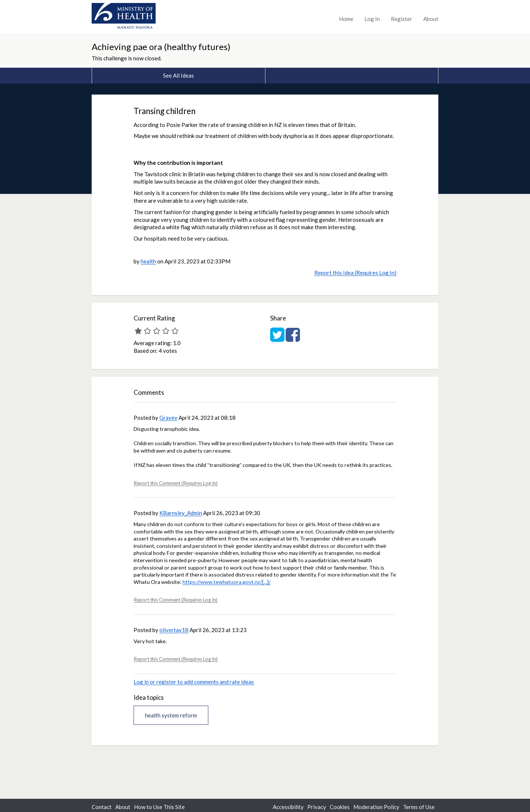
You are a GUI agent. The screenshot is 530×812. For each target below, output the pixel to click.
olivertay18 (174, 630)
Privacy (317, 807)
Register (402, 19)
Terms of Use (419, 807)
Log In (372, 19)
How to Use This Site (159, 807)
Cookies (340, 807)
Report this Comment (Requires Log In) (176, 483)
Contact (102, 807)
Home (346, 19)
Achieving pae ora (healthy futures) (161, 47)
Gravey (168, 418)
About (431, 19)
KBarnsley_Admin (181, 513)
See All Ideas (179, 75)
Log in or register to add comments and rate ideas (194, 682)
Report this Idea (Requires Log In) (355, 273)
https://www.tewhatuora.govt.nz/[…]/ (227, 582)
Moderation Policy (376, 807)
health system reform (171, 715)
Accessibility (288, 807)
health (148, 261)
